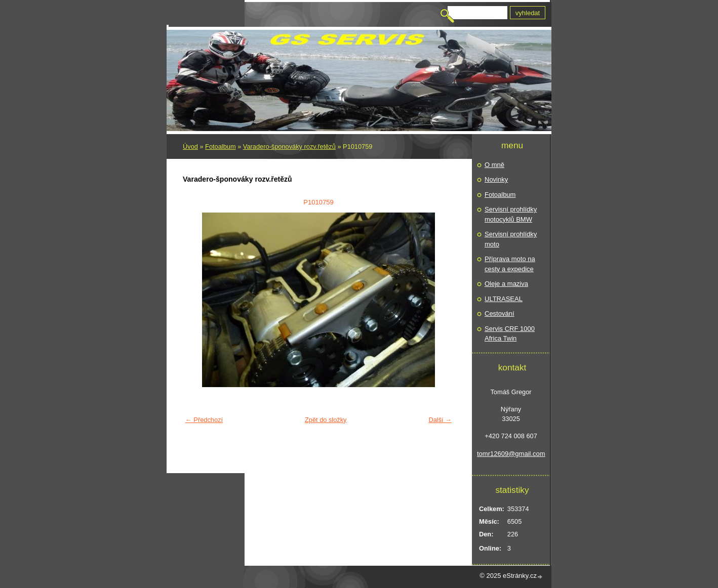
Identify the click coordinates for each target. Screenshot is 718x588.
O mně (494, 165)
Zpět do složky (326, 420)
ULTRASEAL (504, 299)
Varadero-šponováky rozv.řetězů (289, 146)
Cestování (500, 313)
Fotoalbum (220, 146)
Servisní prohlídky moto (511, 239)
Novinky (496, 179)
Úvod (190, 146)
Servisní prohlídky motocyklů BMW (511, 214)
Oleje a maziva (506, 284)
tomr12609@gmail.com (511, 454)
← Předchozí (204, 420)
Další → (440, 420)
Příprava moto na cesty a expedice (510, 264)
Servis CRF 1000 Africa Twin (510, 334)
